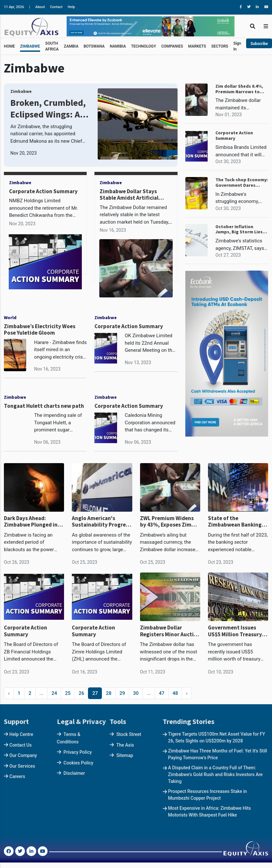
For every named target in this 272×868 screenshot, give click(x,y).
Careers (17, 776)
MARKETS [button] (197, 46)
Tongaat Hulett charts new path (44, 406)
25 (68, 693)
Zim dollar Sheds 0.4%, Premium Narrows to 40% (239, 89)
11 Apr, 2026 (14, 7)
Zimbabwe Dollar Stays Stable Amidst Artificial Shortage (129, 198)
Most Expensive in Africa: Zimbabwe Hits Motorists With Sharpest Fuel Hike (210, 812)
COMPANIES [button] (172, 46)
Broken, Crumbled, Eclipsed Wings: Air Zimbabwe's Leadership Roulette (48, 109)
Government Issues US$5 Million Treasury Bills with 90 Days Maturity (235, 631)
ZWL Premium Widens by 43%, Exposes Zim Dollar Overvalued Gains (170, 522)
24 (54, 693)
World (10, 317)
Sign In (237, 46)
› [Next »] (187, 693)
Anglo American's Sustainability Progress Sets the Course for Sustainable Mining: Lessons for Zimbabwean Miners (101, 522)
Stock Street (129, 734)
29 (122, 693)
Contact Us (21, 745)
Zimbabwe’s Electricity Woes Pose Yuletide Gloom (40, 330)
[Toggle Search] (253, 26)
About (40, 7)
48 (175, 693)
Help (71, 7)
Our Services (22, 766)
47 (162, 693)
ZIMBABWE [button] (30, 46)
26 (81, 693)
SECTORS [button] (220, 46)
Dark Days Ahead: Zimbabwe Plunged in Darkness (31, 522)
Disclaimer (74, 773)
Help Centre (21, 734)
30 (136, 693)
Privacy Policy (78, 752)
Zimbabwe (21, 91)
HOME (9, 46)
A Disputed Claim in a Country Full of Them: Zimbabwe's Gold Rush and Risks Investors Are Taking (216, 774)
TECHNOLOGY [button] (143, 46)
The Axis (125, 745)
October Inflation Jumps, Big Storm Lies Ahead (239, 229)
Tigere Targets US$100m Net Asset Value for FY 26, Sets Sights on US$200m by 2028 (217, 737)
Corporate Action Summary (43, 191)
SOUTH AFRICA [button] (52, 46)
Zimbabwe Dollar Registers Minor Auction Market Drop (170, 631)
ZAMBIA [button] (71, 46)
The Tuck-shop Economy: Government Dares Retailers (242, 183)
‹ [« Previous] (9, 693)
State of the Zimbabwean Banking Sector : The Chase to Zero (235, 522)
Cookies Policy (78, 763)
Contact (56, 7)
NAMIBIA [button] (118, 46)
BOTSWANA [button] (94, 46)
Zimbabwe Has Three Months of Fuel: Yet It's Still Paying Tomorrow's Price (218, 754)
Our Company (23, 755)
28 (109, 693)
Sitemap (125, 755)
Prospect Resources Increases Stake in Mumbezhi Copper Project (208, 795)
